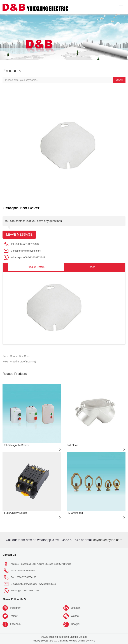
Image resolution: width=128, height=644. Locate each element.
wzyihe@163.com (48, 584)
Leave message (19, 235)
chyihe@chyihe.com (30, 251)
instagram (16, 608)
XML (56, 641)
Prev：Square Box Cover (17, 356)
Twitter (14, 616)
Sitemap (64, 641)
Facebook (16, 624)
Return (92, 267)
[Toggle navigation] (121, 7)
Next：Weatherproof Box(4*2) (19, 362)
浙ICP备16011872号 (43, 641)
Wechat (75, 616)
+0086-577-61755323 (27, 244)
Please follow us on (15, 599)
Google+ (76, 624)
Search (119, 80)
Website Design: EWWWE (82, 641)
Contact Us (9, 555)
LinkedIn (76, 608)
